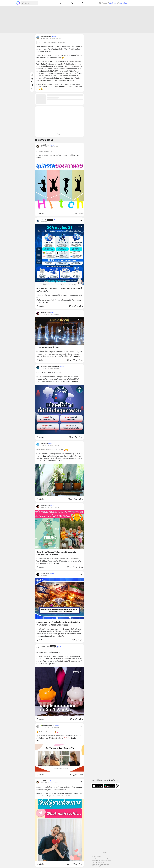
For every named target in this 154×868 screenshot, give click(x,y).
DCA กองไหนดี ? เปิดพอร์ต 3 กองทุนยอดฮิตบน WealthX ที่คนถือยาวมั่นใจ (59, 290)
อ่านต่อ (39, 158)
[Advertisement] (77, 20)
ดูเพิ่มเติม (77, 356)
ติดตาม (54, 37)
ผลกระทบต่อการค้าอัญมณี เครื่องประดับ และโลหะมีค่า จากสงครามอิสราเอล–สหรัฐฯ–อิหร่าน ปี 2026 (59, 624)
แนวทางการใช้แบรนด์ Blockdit (100, 864)
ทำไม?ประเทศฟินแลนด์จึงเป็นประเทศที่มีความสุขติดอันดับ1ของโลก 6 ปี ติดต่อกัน (56, 553)
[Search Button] (23, 3)
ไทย (104, 866)
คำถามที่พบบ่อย (107, 859)
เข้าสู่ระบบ (113, 3)
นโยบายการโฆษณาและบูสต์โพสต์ (101, 861)
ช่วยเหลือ (100, 859)
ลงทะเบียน (124, 3)
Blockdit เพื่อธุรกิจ (97, 866)
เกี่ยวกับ (94, 859)
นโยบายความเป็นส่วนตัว (99, 862)
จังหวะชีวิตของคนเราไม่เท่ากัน (48, 347)
